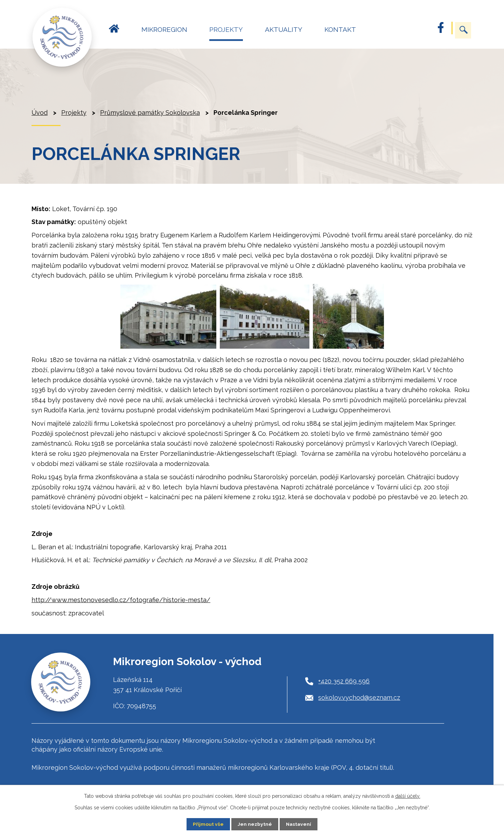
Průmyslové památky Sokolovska (150, 113)
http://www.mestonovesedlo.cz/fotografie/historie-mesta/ (121, 600)
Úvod (114, 33)
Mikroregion (164, 29)
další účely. (408, 796)
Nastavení (299, 824)
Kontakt (340, 29)
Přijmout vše (208, 824)
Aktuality (284, 29)
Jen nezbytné (255, 824)
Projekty (226, 29)
